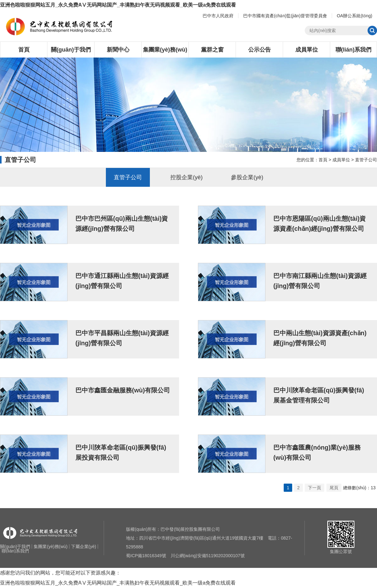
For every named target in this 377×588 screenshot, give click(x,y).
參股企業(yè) (247, 177)
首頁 (24, 50)
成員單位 (307, 50)
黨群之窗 (212, 50)
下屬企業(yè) (84, 546)
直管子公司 (366, 160)
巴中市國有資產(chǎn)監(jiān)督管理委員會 (285, 16)
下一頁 (314, 488)
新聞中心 (118, 50)
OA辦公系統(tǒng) (355, 16)
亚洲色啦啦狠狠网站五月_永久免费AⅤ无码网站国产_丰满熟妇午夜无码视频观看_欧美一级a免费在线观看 (118, 5)
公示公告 (260, 50)
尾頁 (334, 488)
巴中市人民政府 (218, 16)
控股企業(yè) (186, 177)
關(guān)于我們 (71, 50)
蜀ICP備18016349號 (146, 556)
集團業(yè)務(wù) (165, 50)
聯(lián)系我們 (354, 50)
